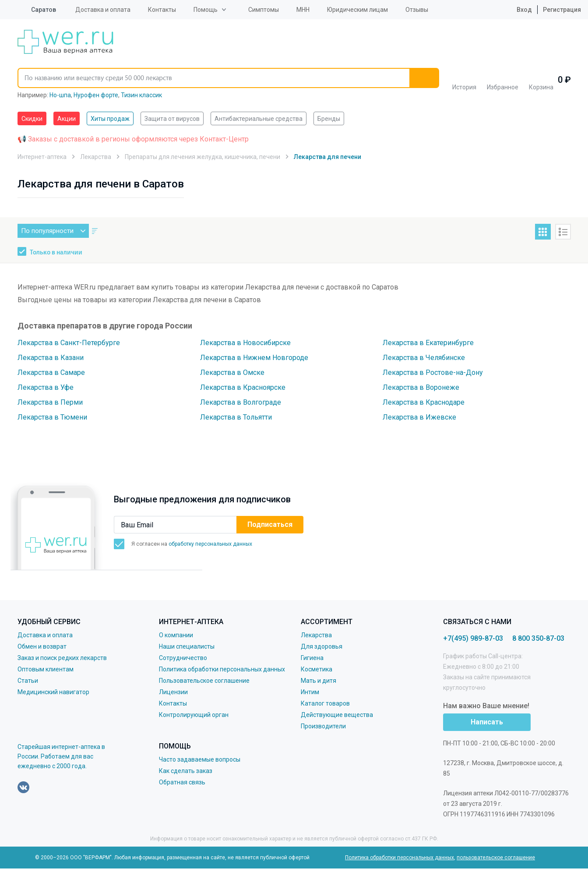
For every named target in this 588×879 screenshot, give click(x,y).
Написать (487, 722)
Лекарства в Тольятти (236, 417)
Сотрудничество (183, 658)
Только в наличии (56, 253)
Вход (518, 10)
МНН (303, 10)
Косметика (317, 669)
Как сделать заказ (186, 771)
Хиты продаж (110, 119)
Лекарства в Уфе (46, 387)
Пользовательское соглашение (204, 681)
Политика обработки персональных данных (222, 669)
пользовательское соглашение (496, 858)
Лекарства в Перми (50, 402)
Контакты (162, 10)
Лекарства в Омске (232, 372)
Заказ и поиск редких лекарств (62, 658)
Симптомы (264, 10)
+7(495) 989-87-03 (473, 638)
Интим (310, 692)
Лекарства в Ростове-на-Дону (433, 372)
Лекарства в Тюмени (52, 417)
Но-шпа (60, 95)
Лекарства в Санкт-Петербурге (69, 343)
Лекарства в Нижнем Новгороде (254, 358)
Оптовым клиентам (46, 669)
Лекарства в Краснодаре (424, 402)
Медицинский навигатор (53, 692)
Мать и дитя (319, 681)
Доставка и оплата (103, 10)
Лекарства (316, 635)
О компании (176, 635)
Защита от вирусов (172, 119)
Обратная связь (182, 782)
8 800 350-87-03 (538, 638)
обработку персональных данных (210, 544)
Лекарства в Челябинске (424, 358)
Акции (67, 119)
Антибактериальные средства (259, 119)
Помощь (206, 10)
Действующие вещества (337, 715)
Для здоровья (322, 646)
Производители (323, 726)
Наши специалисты (187, 646)
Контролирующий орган (194, 715)
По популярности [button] (55, 231)
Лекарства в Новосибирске (245, 343)
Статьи (28, 681)
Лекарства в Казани (51, 358)
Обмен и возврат (42, 646)
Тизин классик (141, 95)
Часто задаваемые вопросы (200, 759)
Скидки (32, 119)
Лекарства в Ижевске (419, 417)
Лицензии (173, 692)
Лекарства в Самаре (51, 372)
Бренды (329, 119)
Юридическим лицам (357, 10)
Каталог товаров (325, 703)
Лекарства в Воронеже (421, 387)
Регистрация (562, 10)
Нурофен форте (96, 95)
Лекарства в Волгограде (241, 402)
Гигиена (312, 658)
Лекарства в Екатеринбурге (428, 343)
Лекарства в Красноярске (243, 387)
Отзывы (417, 10)
